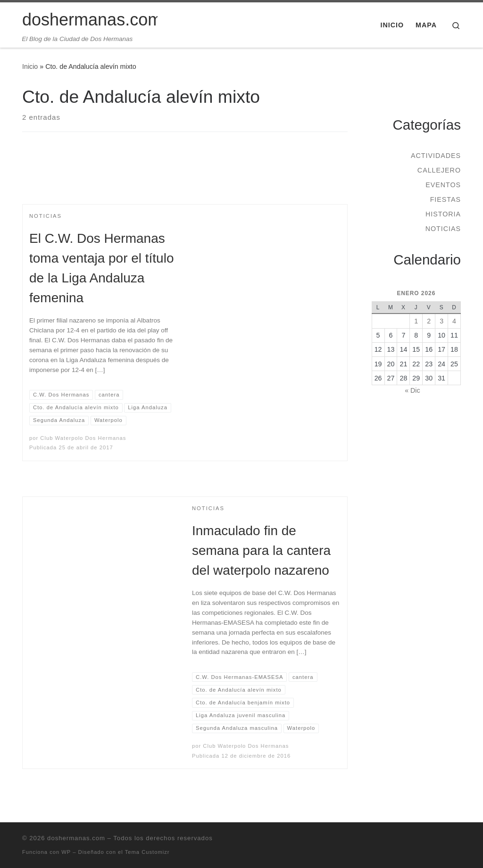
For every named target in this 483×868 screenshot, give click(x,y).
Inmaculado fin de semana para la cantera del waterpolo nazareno (261, 550)
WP (66, 852)
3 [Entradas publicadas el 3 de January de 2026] (441, 321)
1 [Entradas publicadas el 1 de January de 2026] (416, 321)
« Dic (412, 390)
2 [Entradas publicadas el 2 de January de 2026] (429, 321)
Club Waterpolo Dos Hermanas (83, 438)
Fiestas (446, 199)
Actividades (436, 156)
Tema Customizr (147, 852)
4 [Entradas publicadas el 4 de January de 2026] (454, 321)
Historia (443, 214)
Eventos (443, 185)
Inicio (30, 66)
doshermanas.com (76, 838)
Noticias (443, 229)
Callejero (439, 170)
